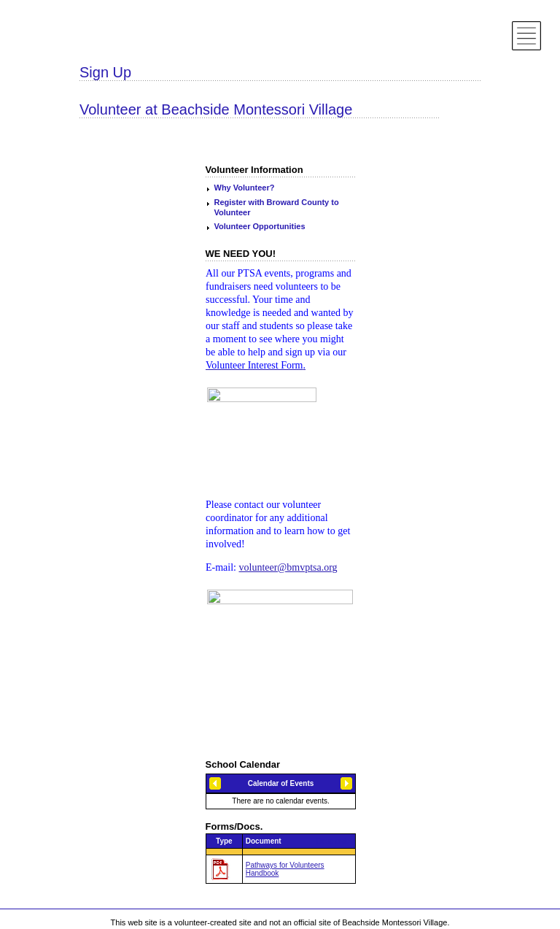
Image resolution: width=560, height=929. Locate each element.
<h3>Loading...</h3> (281, 791)
